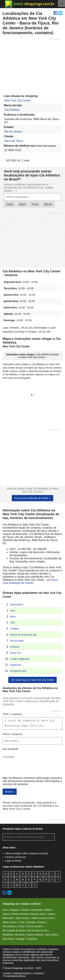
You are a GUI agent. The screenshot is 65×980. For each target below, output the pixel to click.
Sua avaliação (10, 749)
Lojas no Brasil (13, 861)
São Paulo (8, 939)
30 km (22, 204)
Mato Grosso (23, 918)
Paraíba (31, 922)
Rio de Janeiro (13, 132)
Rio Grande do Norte (14, 930)
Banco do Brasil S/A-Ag (23, 635)
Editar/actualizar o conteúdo (28, 973)
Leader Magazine (20, 659)
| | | (61, 3)
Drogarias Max (18, 671)
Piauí (21, 926)
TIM (12, 623)
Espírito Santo (38, 914)
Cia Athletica (12, 110)
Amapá (25, 910)
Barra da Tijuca (14, 141)
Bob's (13, 617)
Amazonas (37, 910)
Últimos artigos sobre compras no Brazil (27, 853)
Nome (13, 734)
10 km (10, 204)
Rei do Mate (17, 641)
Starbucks (16, 665)
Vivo (13, 611)
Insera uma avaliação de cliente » (32, 498)
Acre (5, 910)
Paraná (42, 922)
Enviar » (10, 792)
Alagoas (14, 910)
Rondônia (8, 935)
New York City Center (18, 100)
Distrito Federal (20, 914)
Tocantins (32, 939)
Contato (7, 973)
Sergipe (20, 939)
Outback (15, 647)
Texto (12, 714)
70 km (35, 204)
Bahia (48, 910)
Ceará (6, 914)
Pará (22, 922)
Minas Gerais (10, 922)
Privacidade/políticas (14, 976)
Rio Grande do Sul (37, 930)
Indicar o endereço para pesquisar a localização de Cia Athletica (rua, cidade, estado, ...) (29, 188)
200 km (48, 204)
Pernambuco (9, 926)
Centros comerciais (16, 857)
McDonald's (17, 605)
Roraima (20, 935)
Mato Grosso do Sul (43, 918)
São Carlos (51, 935)
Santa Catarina (35, 935)
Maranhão (8, 918)
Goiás (51, 914)
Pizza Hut (16, 653)
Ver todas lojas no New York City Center (32, 680)
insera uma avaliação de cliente (30, 581)
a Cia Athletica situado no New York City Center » (32, 356)
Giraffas (15, 629)
